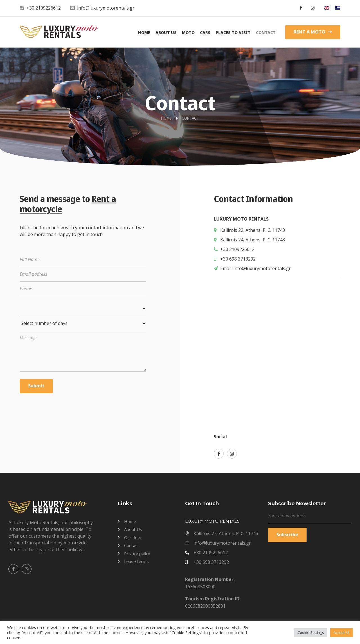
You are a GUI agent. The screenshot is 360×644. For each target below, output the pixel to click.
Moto (188, 32)
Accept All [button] (342, 632)
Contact (266, 32)
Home (144, 32)
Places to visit (233, 32)
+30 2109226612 (44, 8)
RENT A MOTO (313, 32)
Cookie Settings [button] (311, 632)
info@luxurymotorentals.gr (106, 8)
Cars (205, 32)
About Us (166, 32)
